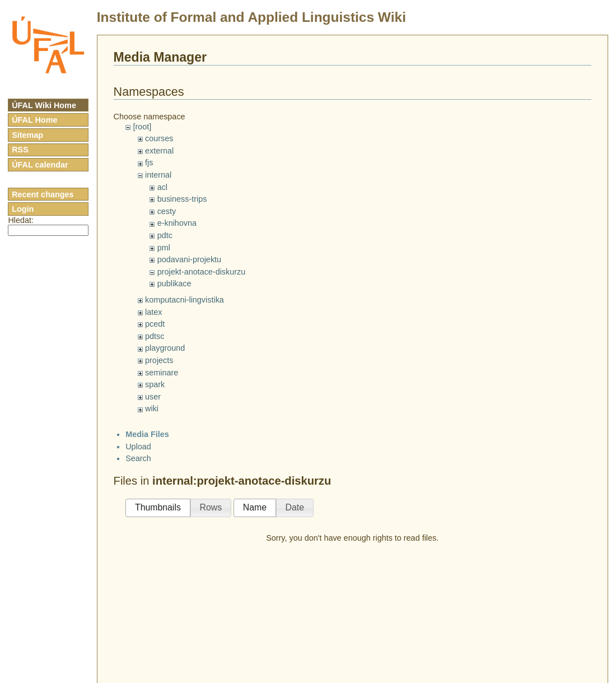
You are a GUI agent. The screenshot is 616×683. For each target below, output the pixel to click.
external (159, 151)
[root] (142, 127)
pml (164, 248)
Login (23, 209)
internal (158, 175)
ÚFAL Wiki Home (44, 105)
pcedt (155, 324)
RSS (20, 150)
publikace (174, 284)
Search (138, 458)
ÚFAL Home (34, 120)
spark (155, 384)
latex (153, 312)
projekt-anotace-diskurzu (202, 272)
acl (162, 187)
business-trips (182, 199)
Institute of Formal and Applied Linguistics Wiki (251, 17)
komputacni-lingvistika (185, 300)
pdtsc (155, 336)
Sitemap (27, 135)
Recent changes (43, 194)
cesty (167, 211)
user (153, 397)
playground (165, 348)
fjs (149, 162)
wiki (152, 408)
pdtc (165, 235)
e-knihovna (177, 223)
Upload (138, 447)
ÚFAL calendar (40, 165)
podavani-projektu (189, 259)
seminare (162, 373)
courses (159, 138)
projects (159, 360)
